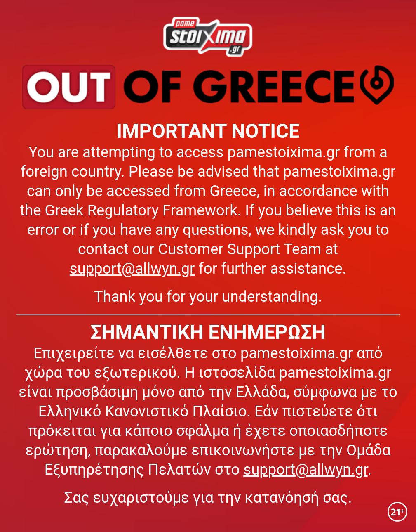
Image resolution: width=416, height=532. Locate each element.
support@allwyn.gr (132, 268)
